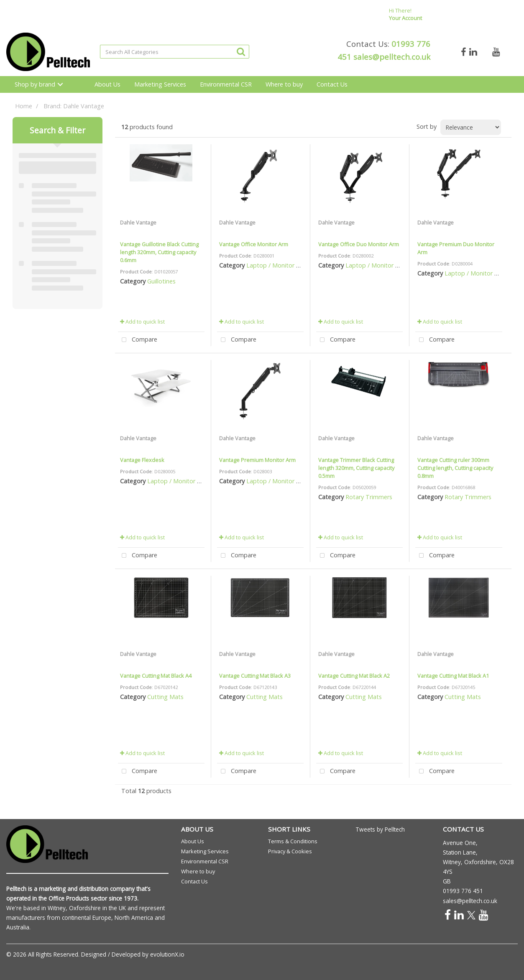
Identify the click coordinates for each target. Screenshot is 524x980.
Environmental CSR (226, 84)
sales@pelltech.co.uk (392, 57)
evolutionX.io (167, 954)
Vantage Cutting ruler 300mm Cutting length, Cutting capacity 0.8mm (455, 468)
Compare (138, 340)
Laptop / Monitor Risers (279, 265)
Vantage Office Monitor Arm (254, 244)
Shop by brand (35, 84)
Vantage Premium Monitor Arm (257, 460)
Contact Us (332, 84)
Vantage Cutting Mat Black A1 (453, 676)
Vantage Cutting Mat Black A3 (255, 676)
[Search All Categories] (175, 52)
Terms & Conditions (293, 841)
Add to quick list (142, 322)
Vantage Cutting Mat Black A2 (354, 676)
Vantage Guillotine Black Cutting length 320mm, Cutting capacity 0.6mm (159, 252)
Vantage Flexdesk (142, 460)
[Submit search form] (241, 51)
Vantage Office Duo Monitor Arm (359, 244)
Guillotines (161, 281)
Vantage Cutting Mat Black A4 (156, 676)
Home (24, 106)
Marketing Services (160, 84)
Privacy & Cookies (290, 851)
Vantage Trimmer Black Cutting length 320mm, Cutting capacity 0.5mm (356, 468)
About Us (107, 84)
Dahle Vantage (138, 222)
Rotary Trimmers (369, 497)
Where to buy (284, 84)
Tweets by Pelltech (380, 829)
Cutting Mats (165, 697)
